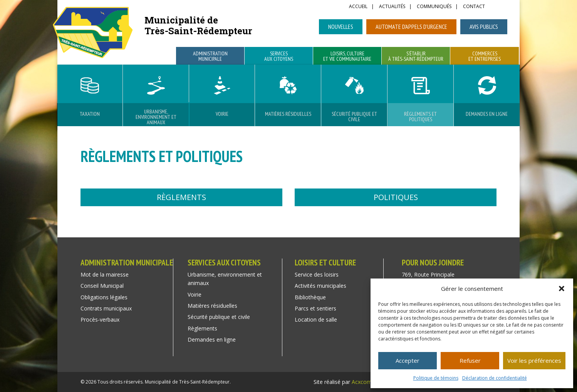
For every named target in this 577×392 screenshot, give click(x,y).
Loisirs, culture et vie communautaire (347, 57)
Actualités (392, 7)
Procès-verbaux (100, 319)
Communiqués (434, 7)
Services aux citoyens (279, 57)
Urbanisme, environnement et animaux (156, 117)
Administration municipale (210, 57)
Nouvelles (341, 27)
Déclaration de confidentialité (495, 378)
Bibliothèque (310, 297)
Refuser (470, 360)
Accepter (408, 360)
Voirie (222, 114)
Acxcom (362, 382)
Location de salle (316, 319)
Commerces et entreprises (485, 57)
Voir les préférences (534, 360)
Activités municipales (320, 286)
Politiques (396, 197)
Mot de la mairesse (105, 274)
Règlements (181, 197)
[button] (562, 289)
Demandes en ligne (487, 114)
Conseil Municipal (102, 286)
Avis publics (484, 27)
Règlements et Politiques (420, 117)
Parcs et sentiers (315, 308)
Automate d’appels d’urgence (411, 27)
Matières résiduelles (288, 114)
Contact (474, 7)
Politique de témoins (436, 378)
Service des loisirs (317, 274)
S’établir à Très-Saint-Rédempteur (416, 57)
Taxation (90, 114)
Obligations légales (104, 297)
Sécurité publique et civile (354, 117)
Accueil (358, 7)
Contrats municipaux (106, 308)
